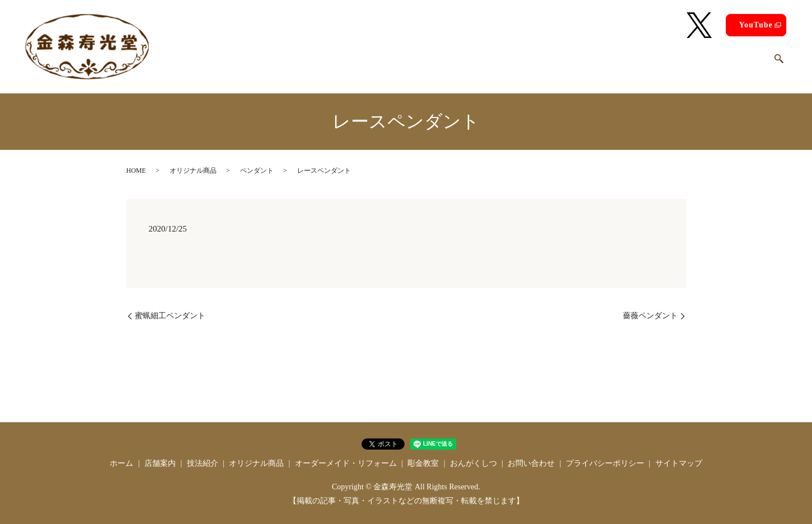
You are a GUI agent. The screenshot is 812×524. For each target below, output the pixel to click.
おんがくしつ (672, 64)
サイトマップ (679, 463)
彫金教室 (614, 64)
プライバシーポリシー (605, 463)
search (779, 64)
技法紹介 (365, 64)
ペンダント (257, 171)
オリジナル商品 (427, 64)
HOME (136, 171)
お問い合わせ (738, 64)
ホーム (271, 64)
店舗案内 (316, 64)
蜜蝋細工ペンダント (170, 316)
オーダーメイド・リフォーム (527, 64)
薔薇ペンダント (650, 316)
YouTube (755, 25)
